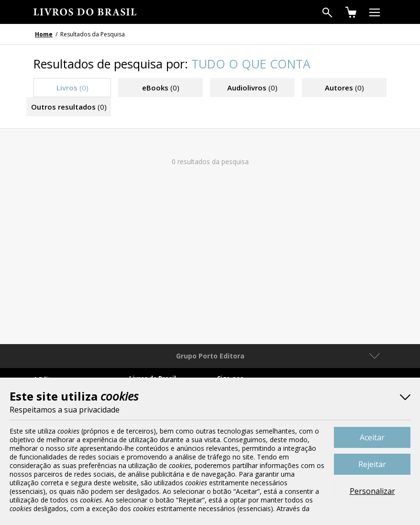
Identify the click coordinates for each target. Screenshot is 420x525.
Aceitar (372, 437)
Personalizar (372, 491)
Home (44, 34)
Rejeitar (372, 464)
